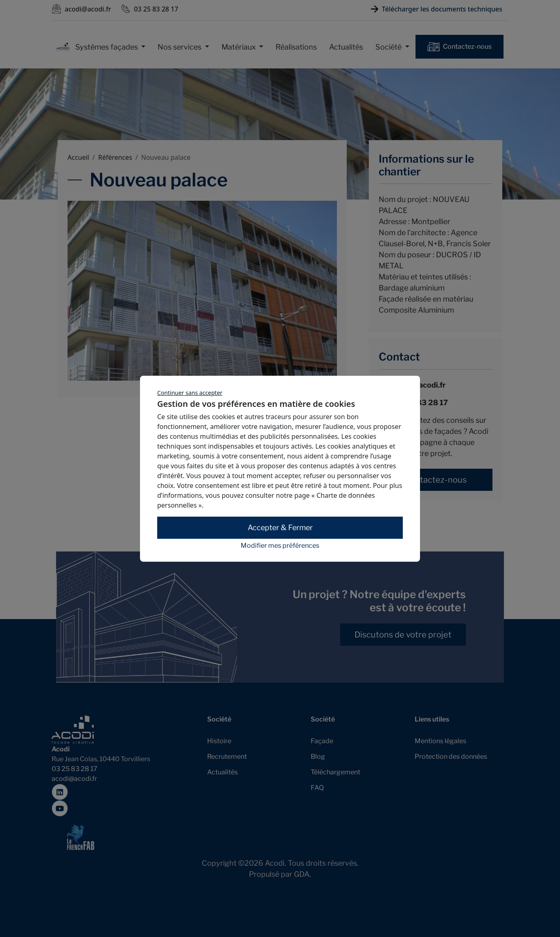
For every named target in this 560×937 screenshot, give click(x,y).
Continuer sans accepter (190, 393)
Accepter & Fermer (280, 527)
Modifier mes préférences (280, 546)
